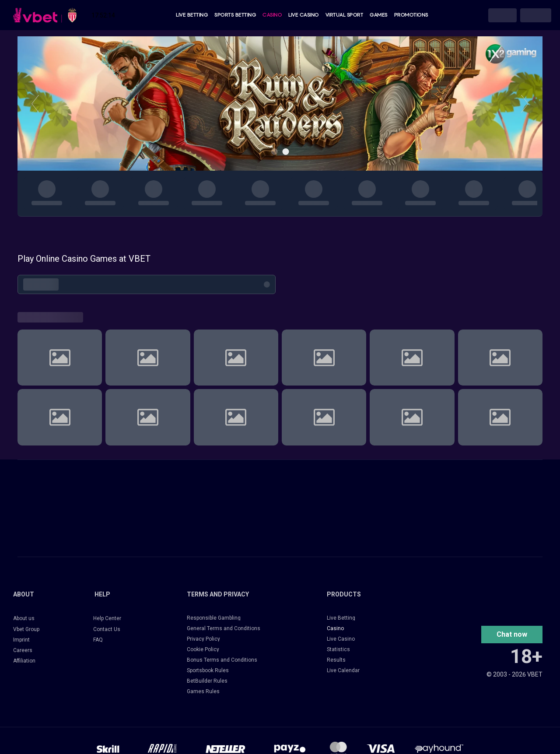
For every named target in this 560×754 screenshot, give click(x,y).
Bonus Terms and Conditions (222, 660)
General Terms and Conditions (224, 628)
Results (336, 660)
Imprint (21, 640)
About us (24, 618)
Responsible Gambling (214, 618)
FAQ (98, 640)
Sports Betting (235, 15)
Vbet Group (26, 629)
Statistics (338, 649)
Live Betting (192, 15)
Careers (23, 650)
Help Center (107, 618)
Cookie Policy (203, 649)
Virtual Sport (345, 15)
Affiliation (24, 661)
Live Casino (304, 15)
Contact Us (107, 629)
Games (379, 15)
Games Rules (203, 691)
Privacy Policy (203, 639)
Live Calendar (343, 670)
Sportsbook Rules (208, 670)
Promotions (411, 15)
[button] (512, 635)
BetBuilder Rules (207, 681)
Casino (272, 15)
